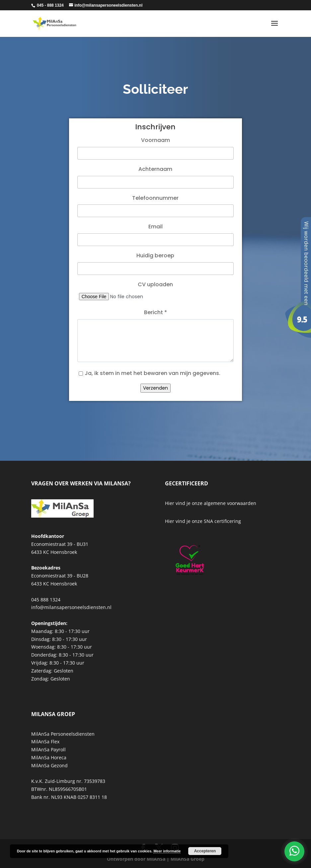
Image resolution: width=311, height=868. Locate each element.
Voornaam (155, 140)
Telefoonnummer (155, 198)
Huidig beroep (155, 255)
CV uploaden (155, 284)
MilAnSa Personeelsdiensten (63, 734)
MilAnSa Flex (45, 742)
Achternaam (155, 169)
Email (155, 227)
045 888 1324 (46, 600)
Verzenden (155, 388)
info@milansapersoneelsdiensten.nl (71, 607)
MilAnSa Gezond (49, 765)
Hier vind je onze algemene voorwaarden (211, 503)
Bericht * (155, 312)
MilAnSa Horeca (49, 757)
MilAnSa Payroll (48, 749)
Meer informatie (167, 851)
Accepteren (205, 851)
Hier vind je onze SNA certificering (203, 521)
